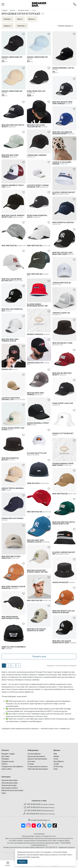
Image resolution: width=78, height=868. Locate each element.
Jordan (56, 764)
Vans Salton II (38, 483)
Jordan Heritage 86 (62, 284)
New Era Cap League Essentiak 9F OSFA (64, 642)
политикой (21, 857)
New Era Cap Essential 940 (12, 310)
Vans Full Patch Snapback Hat (14, 648)
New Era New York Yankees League (38, 541)
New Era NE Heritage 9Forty (62, 374)
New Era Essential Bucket (10, 459)
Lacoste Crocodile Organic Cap (13, 399)
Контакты (31, 761)
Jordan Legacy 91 (38, 364)
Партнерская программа (38, 769)
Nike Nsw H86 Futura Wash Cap (11, 557)
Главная (4, 10)
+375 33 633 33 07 (31, 814)
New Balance (59, 761)
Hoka (55, 769)
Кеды (4, 793)
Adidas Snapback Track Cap (13, 186)
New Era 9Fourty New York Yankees (62, 103)
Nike (55, 754)
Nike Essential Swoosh (63, 223)
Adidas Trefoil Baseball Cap (13, 489)
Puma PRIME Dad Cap (36, 92)
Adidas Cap (10, 369)
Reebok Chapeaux (38, 334)
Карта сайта (6, 769)
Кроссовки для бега (10, 788)
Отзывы (31, 764)
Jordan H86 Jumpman (37, 156)
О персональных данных (38, 766)
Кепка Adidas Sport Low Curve (13, 429)
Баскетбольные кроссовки (12, 790)
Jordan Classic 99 (61, 314)
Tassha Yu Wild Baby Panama (62, 163)
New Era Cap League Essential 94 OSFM (36, 630)
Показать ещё (39, 656)
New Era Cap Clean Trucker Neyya (37, 126)
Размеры (5, 759)
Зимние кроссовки (9, 785)
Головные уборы (23, 10)
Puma (56, 759)
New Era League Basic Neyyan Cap (12, 280)
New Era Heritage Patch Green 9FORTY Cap (64, 523)
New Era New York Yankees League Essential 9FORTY (13, 340)
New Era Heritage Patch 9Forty (13, 126)
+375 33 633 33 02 (32, 804)
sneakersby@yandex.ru (39, 820)
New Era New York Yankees (10, 156)
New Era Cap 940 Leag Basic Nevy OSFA (63, 253)
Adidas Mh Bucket (63, 582)
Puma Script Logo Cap (63, 404)
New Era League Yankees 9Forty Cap (13, 216)
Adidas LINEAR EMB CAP (12, 58)
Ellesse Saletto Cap (37, 454)
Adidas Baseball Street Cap (38, 424)
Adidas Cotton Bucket (63, 434)
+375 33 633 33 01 (32, 807)
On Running (58, 766)
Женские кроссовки (10, 783)
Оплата (4, 764)
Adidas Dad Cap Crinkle (12, 519)
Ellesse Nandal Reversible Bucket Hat (37, 305)
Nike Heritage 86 (14, 246)
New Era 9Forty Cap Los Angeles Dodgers (63, 612)
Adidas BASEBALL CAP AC (63, 69)
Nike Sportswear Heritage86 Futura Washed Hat (11, 618)
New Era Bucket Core (62, 344)
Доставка (5, 756)
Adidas (56, 756)
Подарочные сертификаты (12, 766)
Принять (22, 862)
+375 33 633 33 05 (33, 810)
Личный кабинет (34, 754)
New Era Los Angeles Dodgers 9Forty (63, 133)
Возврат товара (8, 754)
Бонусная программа (36, 756)
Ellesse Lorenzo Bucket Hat (64, 193)
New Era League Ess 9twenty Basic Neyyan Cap (37, 571)
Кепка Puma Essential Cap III (37, 216)
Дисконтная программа (37, 759)
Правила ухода (8, 761)
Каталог (12, 10)
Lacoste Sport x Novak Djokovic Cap (38, 186)
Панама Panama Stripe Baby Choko (63, 464)
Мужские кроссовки (10, 780)
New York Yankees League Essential (13, 587)
